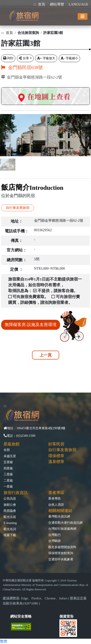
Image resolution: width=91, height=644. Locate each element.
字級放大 (46, 58)
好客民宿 (56, 444)
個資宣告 (67, 616)
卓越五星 (10, 456)
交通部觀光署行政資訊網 (65, 523)
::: (35, 4)
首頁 (42, 4)
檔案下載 (10, 535)
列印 (8, 58)
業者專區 (55, 498)
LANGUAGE (78, 4)
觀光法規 (10, 517)
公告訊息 (10, 498)
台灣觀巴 (55, 535)
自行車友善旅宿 (18, 208)
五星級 (8, 462)
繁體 (4, 641)
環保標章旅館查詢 (61, 553)
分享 (24, 58)
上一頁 (46, 355)
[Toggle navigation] (83, 16)
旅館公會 (10, 505)
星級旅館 (12, 444)
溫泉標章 (56, 462)
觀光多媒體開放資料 (62, 547)
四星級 (8, 468)
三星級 (8, 474)
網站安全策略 (21, 616)
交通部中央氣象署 (61, 559)
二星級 (8, 480)
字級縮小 (69, 58)
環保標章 (56, 456)
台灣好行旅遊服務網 (62, 529)
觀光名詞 (10, 529)
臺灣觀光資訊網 (59, 516)
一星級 (8, 486)
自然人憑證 (56, 505)
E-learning (10, 523)
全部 (7, 450)
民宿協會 (10, 511)
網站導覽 (57, 4)
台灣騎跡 (55, 541)
